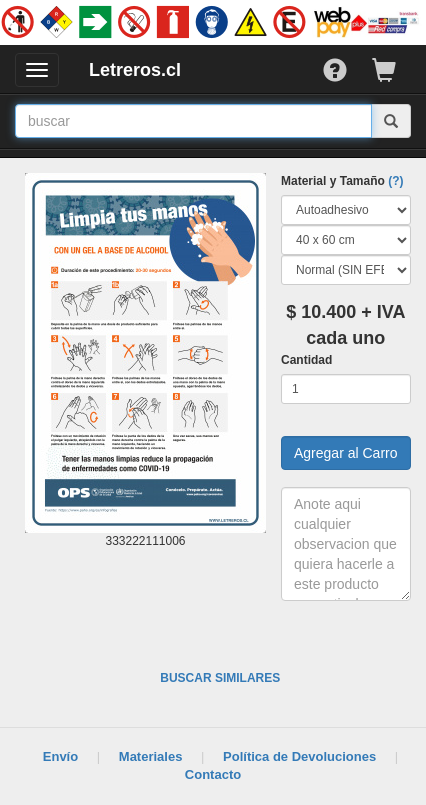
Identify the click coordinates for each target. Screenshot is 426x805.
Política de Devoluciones (299, 756)
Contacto (213, 774)
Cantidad (306, 360)
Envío (60, 756)
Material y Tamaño (342, 181)
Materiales (151, 756)
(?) (395, 181)
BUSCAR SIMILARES (220, 678)
